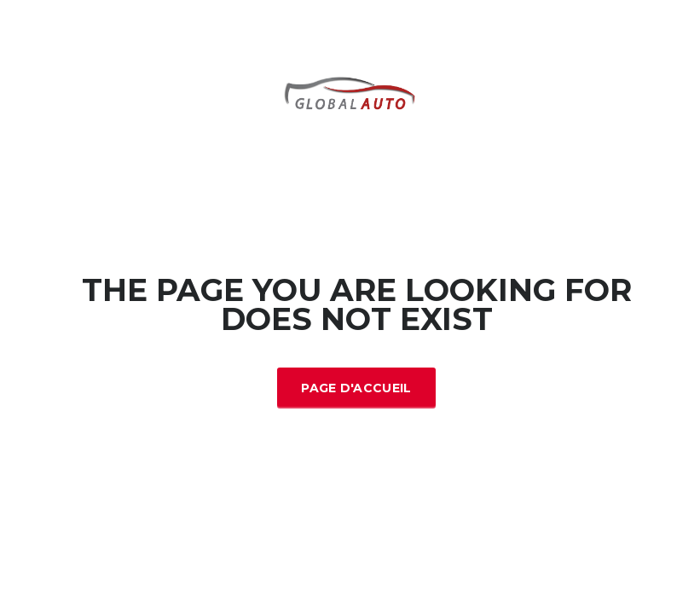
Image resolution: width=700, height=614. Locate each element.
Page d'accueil (356, 388)
